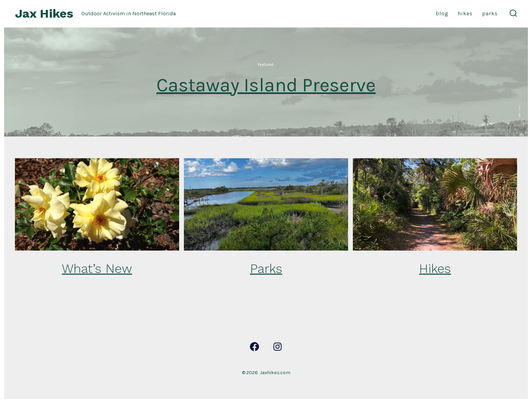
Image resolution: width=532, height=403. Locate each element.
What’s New (97, 269)
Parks (490, 13)
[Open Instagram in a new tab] (278, 347)
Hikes (465, 13)
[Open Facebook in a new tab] (254, 347)
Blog (442, 13)
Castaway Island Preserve (266, 85)
